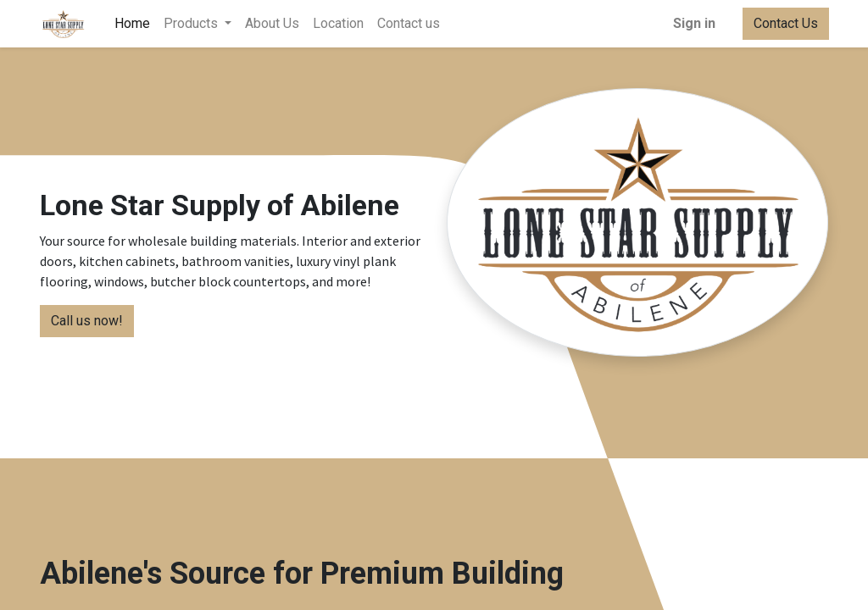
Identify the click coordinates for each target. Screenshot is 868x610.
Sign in (693, 23)
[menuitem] (133, 24)
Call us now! (87, 321)
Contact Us (785, 23)
